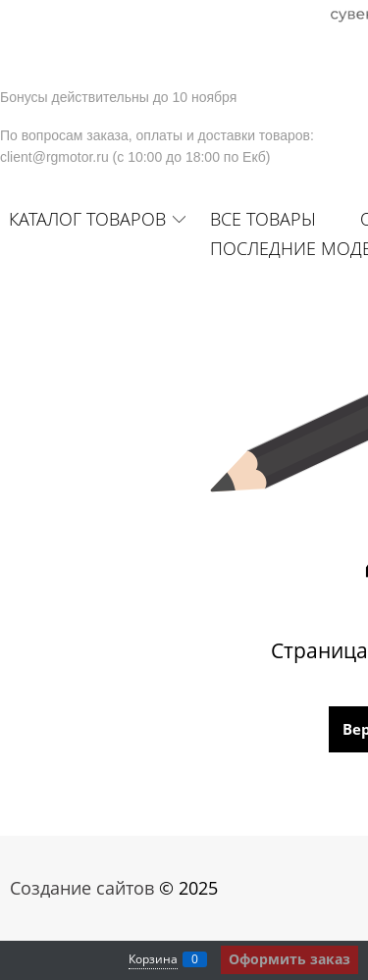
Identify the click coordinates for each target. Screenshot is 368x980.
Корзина (153, 959)
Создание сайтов (82, 888)
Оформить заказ (289, 959)
